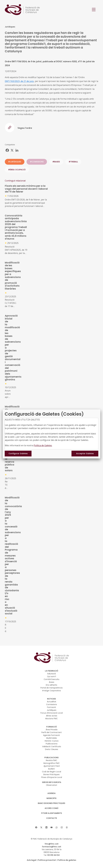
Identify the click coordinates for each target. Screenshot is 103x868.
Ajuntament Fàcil (52, 766)
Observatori (51, 785)
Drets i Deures (52, 749)
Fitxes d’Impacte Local (52, 777)
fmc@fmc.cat (52, 844)
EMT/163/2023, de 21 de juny (19, 81)
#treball (73, 162)
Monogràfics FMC (52, 763)
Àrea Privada (52, 730)
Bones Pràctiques (51, 774)
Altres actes (52, 716)
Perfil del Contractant (52, 732)
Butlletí (51, 769)
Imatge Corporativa (51, 691)
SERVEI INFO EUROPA (52, 782)
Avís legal (32, 860)
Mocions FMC (51, 719)
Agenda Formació (51, 735)
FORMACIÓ (52, 727)
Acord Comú (51, 808)
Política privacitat (47, 860)
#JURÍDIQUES (15, 162)
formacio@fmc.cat (52, 847)
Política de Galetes (43, 445)
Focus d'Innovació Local (52, 713)
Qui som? (52, 676)
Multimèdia (51, 738)
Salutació (52, 674)
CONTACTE (52, 818)
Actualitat (52, 702)
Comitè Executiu (51, 679)
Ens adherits (51, 685)
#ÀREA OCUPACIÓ (17, 170)
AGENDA (51, 793)
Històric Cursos (52, 741)
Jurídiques (52, 710)
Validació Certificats (52, 746)
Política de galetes (67, 860)
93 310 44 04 (53, 855)
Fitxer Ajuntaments (52, 813)
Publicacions (52, 744)
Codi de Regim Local (51, 772)
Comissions (51, 704)
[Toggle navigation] (94, 10)
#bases (56, 162)
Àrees (52, 682)
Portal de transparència (51, 688)
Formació (51, 707)
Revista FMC (51, 760)
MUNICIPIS (51, 798)
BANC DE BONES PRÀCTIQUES (51, 803)
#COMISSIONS (37, 162)
